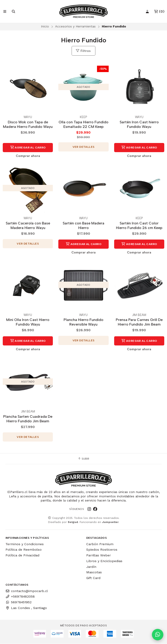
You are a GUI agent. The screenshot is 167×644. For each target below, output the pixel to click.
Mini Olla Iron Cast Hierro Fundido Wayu (28, 322)
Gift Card (93, 578)
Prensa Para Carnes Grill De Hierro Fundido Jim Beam (139, 322)
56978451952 (19, 602)
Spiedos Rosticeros (102, 550)
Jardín (91, 567)
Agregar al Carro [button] (28, 148)
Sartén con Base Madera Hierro (83, 226)
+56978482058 (20, 597)
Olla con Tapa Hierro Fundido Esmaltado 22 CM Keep (83, 125)
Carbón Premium (100, 544)
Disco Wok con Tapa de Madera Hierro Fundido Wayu (28, 125)
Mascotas (94, 573)
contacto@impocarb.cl (27, 591)
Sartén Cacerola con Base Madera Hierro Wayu (28, 226)
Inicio (45, 27)
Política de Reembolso (24, 550)
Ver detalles (84, 147)
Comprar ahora (28, 156)
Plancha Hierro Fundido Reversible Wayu (83, 322)
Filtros (83, 51)
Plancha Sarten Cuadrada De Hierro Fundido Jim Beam (28, 419)
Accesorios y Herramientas (75, 27)
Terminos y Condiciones (25, 544)
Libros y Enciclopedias (104, 561)
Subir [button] (83, 459)
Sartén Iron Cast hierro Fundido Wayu (139, 125)
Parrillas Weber (98, 555)
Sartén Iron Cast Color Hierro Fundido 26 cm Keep (139, 226)
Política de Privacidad (22, 555)
